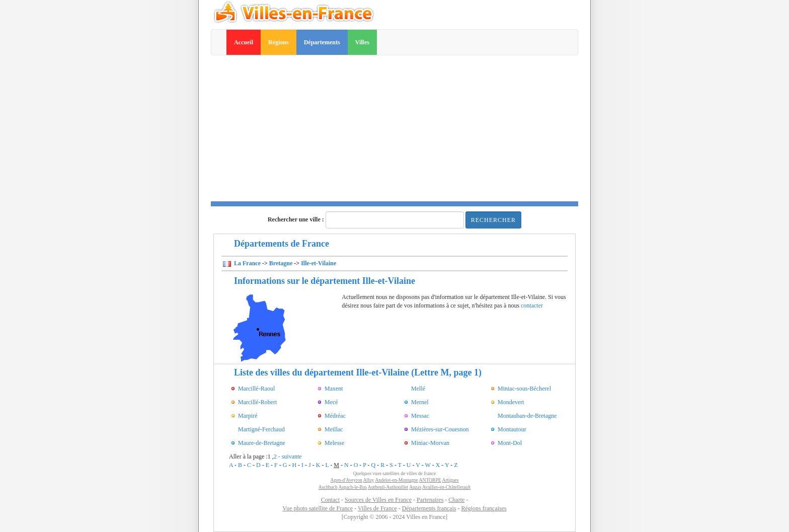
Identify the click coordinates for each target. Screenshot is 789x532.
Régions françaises (484, 508)
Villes (362, 42)
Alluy (369, 480)
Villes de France (377, 508)
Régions (279, 42)
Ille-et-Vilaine (319, 263)
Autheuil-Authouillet (388, 487)
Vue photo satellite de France (318, 508)
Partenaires (430, 500)
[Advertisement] (395, 131)
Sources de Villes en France (378, 500)
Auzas (415, 487)
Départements (322, 42)
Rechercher (493, 220)
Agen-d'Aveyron (346, 480)
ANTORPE (430, 480)
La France (247, 263)
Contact (330, 500)
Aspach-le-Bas (352, 487)
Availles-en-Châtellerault (446, 487)
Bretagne (281, 263)
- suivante (290, 457)
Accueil (244, 42)
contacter (532, 306)
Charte (456, 500)
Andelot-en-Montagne (396, 480)
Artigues (451, 480)
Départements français (429, 508)
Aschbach (328, 487)
